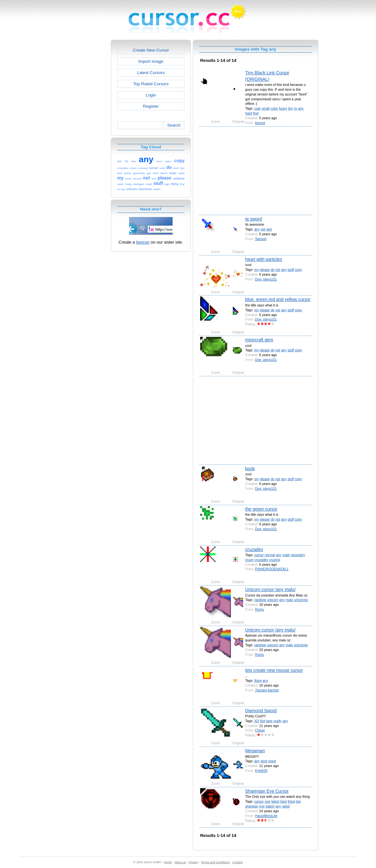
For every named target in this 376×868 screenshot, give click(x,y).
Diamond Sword (261, 711)
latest (275, 801)
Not (263, 721)
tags (269, 721)
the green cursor (261, 509)
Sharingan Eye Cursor (267, 791)
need (272, 761)
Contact (238, 862)
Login (151, 95)
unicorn (273, 600)
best (283, 801)
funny (283, 108)
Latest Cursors (151, 73)
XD (257, 721)
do (273, 270)
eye (262, 806)
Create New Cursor (151, 50)
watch (270, 806)
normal (270, 555)
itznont (260, 123)
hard (249, 113)
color (274, 108)
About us (180, 862)
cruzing (274, 560)
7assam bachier (267, 690)
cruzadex (254, 549)
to (296, 108)
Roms (259, 609)
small (266, 108)
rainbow (260, 600)
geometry (298, 555)
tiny (291, 108)
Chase (260, 730)
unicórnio (301, 600)
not (278, 270)
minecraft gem (259, 340)
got (263, 229)
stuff (291, 270)
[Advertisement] (83, 136)
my (257, 270)
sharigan (252, 806)
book (250, 469)
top (298, 801)
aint (269, 229)
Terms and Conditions (215, 862)
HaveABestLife (266, 816)
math (286, 555)
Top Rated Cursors (151, 84)
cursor (259, 555)
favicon (143, 242)
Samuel (261, 239)
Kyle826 (261, 771)
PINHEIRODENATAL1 (272, 569)
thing (258, 680)
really (278, 721)
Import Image (151, 61)
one (267, 801)
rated (286, 806)
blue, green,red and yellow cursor (278, 299)
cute (257, 108)
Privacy (193, 862)
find (256, 113)
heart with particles (264, 259)
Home (168, 862)
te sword (254, 219)
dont (264, 761)
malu (289, 600)
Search (174, 125)
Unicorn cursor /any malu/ (270, 589)
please (265, 270)
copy (298, 270)
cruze (249, 560)
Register (151, 106)
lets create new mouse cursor (274, 670)
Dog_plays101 (266, 279)
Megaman (255, 751)
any (301, 108)
